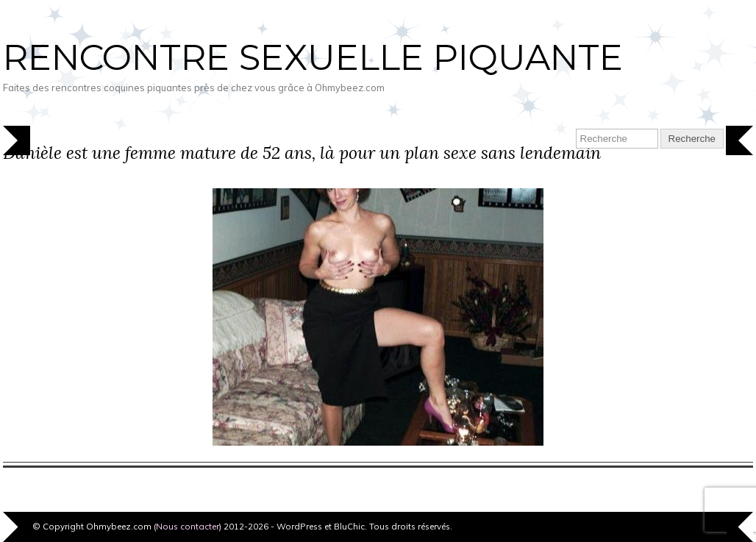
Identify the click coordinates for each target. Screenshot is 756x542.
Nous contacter (188, 526)
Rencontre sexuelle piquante (313, 57)
